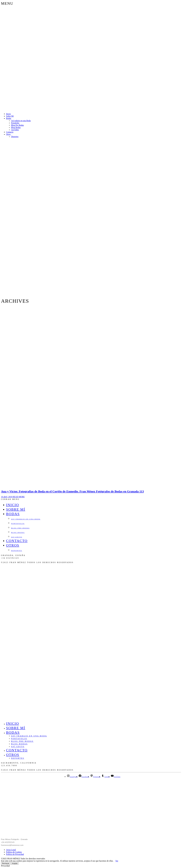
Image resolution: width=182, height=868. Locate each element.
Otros (8, 134)
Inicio (8, 114)
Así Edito (15, 130)
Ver (117, 861)
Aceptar (15, 863)
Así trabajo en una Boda (21, 121)
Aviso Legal (11, 850)
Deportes (15, 137)
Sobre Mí (10, 116)
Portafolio (15, 123)
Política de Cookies (14, 852)
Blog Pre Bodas (17, 125)
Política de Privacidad (15, 854)
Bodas (9, 118)
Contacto (10, 132)
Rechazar (6, 863)
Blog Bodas (16, 127)
